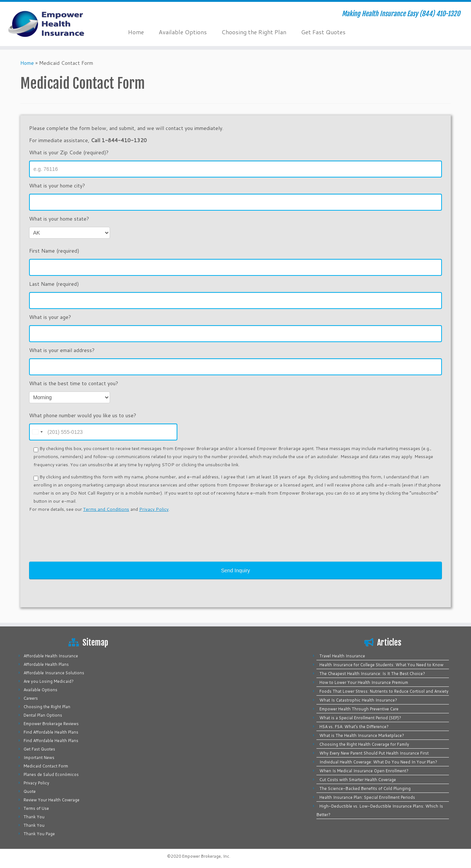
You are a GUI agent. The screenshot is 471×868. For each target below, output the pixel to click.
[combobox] (37, 432)
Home (136, 32)
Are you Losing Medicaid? (49, 681)
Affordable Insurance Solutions (54, 673)
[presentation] (85, 532)
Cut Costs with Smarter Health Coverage (358, 780)
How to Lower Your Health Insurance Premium (364, 682)
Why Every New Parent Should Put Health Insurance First (374, 753)
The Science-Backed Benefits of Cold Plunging (365, 788)
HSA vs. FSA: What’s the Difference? (354, 727)
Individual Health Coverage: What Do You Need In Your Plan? (378, 762)
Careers (31, 698)
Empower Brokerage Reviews (51, 724)
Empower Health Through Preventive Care (359, 709)
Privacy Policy (154, 509)
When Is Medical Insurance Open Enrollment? (364, 771)
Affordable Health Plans (46, 664)
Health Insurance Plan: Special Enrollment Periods (367, 797)
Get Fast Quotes (323, 32)
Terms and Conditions (106, 509)
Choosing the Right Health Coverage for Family (364, 744)
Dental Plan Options (43, 715)
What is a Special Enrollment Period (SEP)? (360, 718)
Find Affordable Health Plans (51, 732)
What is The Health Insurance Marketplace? (362, 735)
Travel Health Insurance (342, 656)
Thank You (34, 817)
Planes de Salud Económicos (51, 774)
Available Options (183, 32)
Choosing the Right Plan (254, 32)
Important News (39, 758)
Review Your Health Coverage (52, 800)
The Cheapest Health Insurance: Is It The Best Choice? (372, 674)
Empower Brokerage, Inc (206, 856)
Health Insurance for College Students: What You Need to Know (381, 665)
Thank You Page (39, 834)
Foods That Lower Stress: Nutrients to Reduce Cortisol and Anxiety (384, 691)
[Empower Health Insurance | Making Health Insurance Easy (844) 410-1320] (54, 24)
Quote (30, 791)
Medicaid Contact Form (46, 766)
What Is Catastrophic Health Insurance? (358, 700)
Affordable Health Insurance (51, 656)
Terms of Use (36, 808)
